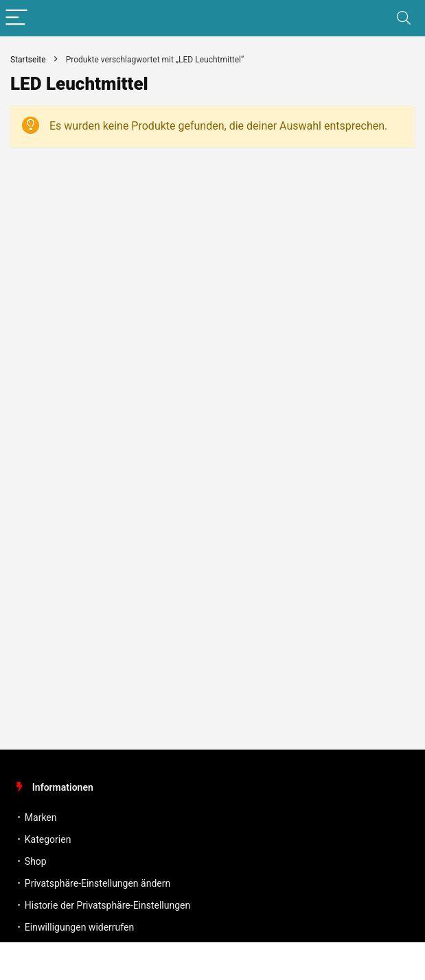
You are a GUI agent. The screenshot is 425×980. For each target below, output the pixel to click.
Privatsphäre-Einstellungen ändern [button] (97, 883)
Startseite (28, 60)
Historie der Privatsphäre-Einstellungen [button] (107, 905)
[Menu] (16, 18)
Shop (36, 861)
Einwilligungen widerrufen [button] (79, 927)
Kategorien (48, 839)
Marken (41, 817)
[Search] (404, 18)
